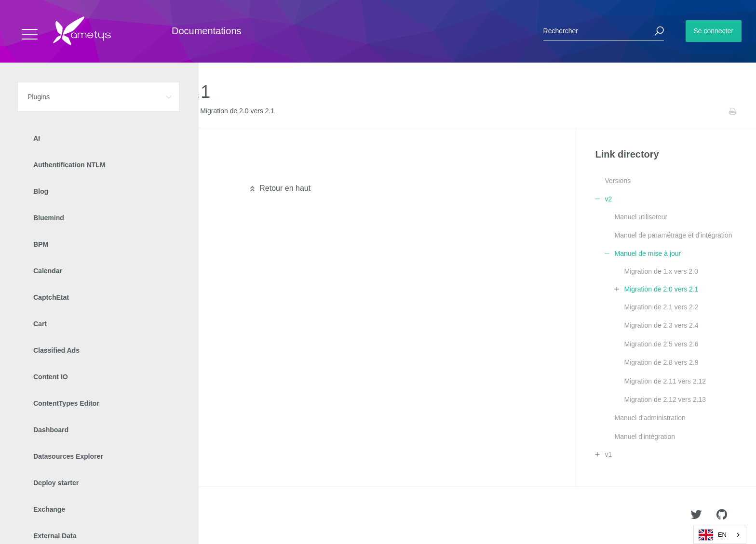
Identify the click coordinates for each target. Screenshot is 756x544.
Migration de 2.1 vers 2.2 (661, 307)
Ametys (64, 516)
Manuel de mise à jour (162, 111)
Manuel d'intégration (645, 437)
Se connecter (714, 31)
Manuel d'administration (650, 418)
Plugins (57, 111)
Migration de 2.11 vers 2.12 (665, 381)
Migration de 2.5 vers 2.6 (661, 344)
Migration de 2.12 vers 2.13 (665, 399)
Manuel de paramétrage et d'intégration (673, 235)
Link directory (92, 111)
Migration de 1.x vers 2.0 (661, 271)
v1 (608, 454)
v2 (122, 111)
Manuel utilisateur (641, 217)
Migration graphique (67, 171)
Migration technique (66, 155)
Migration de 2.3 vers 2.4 (661, 325)
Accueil (29, 111)
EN (713, 535)
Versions (618, 181)
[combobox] (720, 535)
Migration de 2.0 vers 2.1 (661, 289)
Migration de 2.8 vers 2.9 (661, 362)
